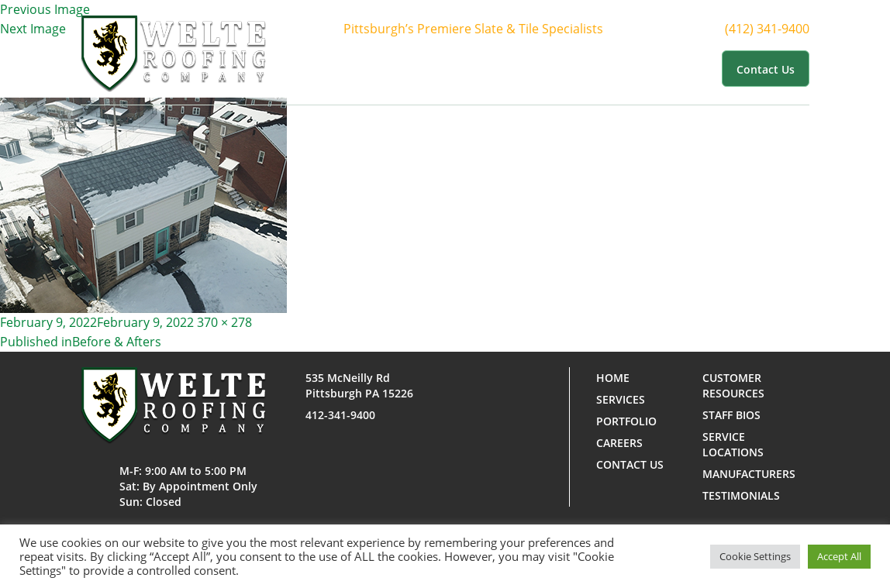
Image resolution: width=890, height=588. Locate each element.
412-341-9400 (340, 415)
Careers (619, 443)
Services (490, 68)
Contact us (766, 69)
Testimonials (741, 495)
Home (369, 68)
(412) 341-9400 (781, 29)
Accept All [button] (839, 556)
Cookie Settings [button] (755, 556)
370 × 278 (224, 322)
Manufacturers (749, 474)
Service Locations (733, 444)
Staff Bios (731, 415)
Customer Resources (653, 68)
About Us (423, 68)
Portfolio (557, 68)
